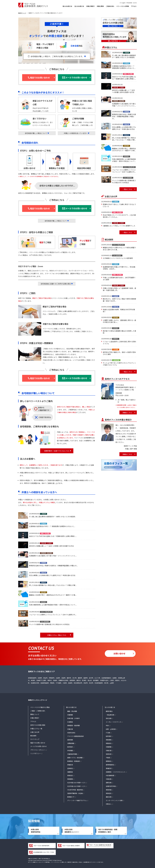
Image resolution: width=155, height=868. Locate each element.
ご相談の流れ (110, 6)
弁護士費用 (100, 6)
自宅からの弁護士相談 (38, 725)
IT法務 (108, 733)
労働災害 (70, 729)
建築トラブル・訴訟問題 (75, 758)
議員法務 (109, 797)
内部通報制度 (110, 775)
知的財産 (109, 754)
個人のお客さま (67, 6)
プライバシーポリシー (38, 750)
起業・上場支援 (111, 729)
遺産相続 (70, 740)
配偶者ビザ (71, 797)
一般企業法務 (110, 715)
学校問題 (70, 751)
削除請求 (70, 747)
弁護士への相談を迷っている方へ (77, 133)
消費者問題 (71, 743)
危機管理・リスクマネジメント (116, 772)
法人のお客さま (79, 6)
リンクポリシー (36, 753)
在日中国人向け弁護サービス (76, 783)
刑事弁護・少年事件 (74, 718)
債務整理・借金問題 (74, 725)
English (123, 3)
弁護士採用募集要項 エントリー (72, 831)
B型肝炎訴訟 (71, 733)
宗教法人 (109, 804)
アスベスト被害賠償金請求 (76, 736)
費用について (35, 714)
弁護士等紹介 (90, 6)
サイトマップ (35, 739)
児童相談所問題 (72, 754)
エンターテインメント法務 (114, 800)
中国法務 (109, 779)
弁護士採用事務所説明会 (36, 831)
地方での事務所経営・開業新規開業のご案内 (108, 831)
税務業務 (70, 779)
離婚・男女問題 (72, 711)
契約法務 (109, 718)
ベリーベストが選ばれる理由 (40, 707)
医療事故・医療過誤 (74, 761)
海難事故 (70, 772)
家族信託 (70, 775)
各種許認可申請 (111, 786)
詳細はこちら (127, 413)
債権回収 (70, 765)
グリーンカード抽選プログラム (77, 800)
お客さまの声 (35, 732)
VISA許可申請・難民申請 (75, 790)
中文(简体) (129, 3)
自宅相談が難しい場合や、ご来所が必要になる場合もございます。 (58, 56)
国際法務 (109, 783)
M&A (107, 725)
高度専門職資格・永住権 (75, 793)
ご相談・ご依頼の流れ (38, 711)
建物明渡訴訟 (110, 765)
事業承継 (109, 790)
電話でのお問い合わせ (38, 743)
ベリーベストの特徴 (123, 6)
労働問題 (70, 715)
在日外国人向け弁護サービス (76, 786)
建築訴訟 (109, 761)
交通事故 (70, 722)
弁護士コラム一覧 (36, 729)
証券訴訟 (70, 768)
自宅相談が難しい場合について (37, 133)
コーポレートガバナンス (113, 722)
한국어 (135, 3)
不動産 (108, 758)
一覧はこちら (127, 189)
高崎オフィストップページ (38, 700)
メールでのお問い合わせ (39, 746)
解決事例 (33, 736)
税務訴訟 (109, 743)
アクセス (134, 6)
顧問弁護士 (109, 711)
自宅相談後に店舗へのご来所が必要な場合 (57, 284)
